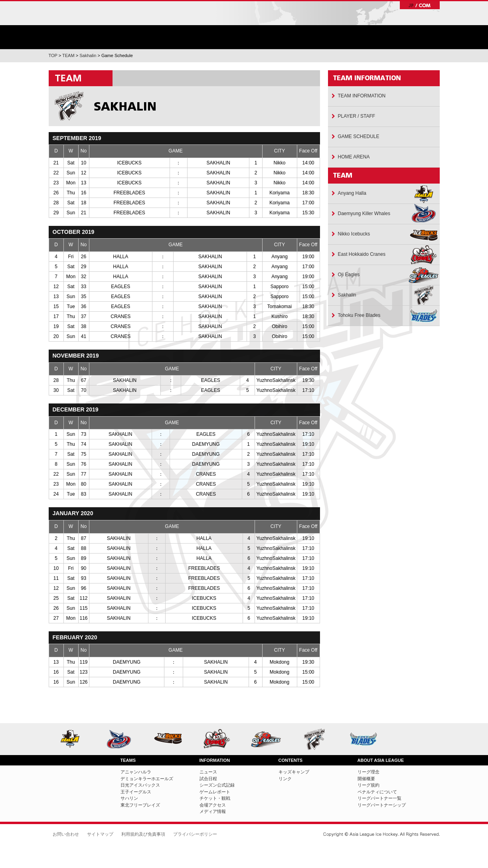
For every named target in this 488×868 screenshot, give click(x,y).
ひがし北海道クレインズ (220, 739)
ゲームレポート (215, 792)
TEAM (68, 55)
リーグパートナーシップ (382, 805)
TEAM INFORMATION (362, 96)
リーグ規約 (368, 785)
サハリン (317, 739)
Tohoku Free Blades (359, 315)
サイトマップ (100, 834)
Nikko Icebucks (354, 234)
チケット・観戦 (349, 37)
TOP (53, 55)
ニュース (168, 37)
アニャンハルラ (73, 739)
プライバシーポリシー (195, 834)
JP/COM (420, 5)
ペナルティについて (377, 792)
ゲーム (289, 37)
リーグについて (409, 37)
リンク (285, 779)
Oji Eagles (349, 275)
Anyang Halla (352, 193)
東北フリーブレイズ (366, 739)
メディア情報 (213, 811)
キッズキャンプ (294, 772)
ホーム (90, 25)
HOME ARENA (354, 157)
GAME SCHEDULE (359, 136)
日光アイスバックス (171, 739)
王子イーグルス (269, 739)
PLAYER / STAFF (357, 116)
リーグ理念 (368, 772)
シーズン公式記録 (217, 785)
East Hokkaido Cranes (362, 254)
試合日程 (208, 779)
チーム (228, 37)
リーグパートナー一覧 (379, 798)
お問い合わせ (66, 834)
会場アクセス (213, 805)
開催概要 (366, 779)
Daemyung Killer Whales (364, 214)
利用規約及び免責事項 (143, 834)
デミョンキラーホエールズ (122, 739)
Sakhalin (88, 55)
